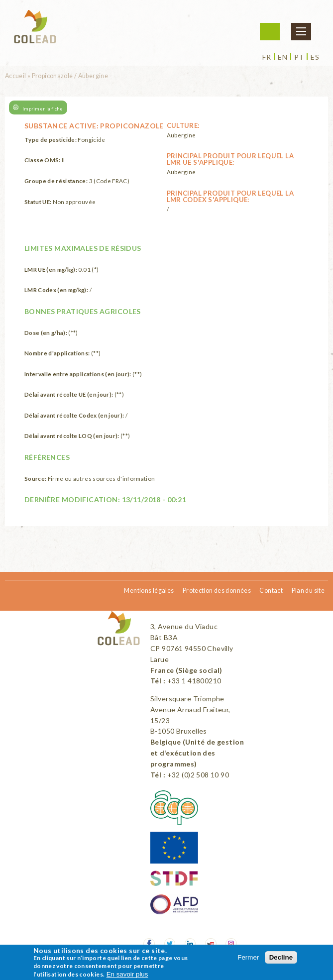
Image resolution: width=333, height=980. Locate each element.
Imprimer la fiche (43, 108)
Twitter (170, 944)
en (282, 57)
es (315, 57)
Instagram (231, 944)
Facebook (149, 944)
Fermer (248, 957)
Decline (281, 957)
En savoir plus (127, 974)
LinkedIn (190, 944)
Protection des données (217, 591)
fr (267, 57)
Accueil (16, 76)
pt (299, 57)
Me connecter (270, 32)
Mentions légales (149, 591)
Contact (271, 591)
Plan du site (308, 591)
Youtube (211, 944)
